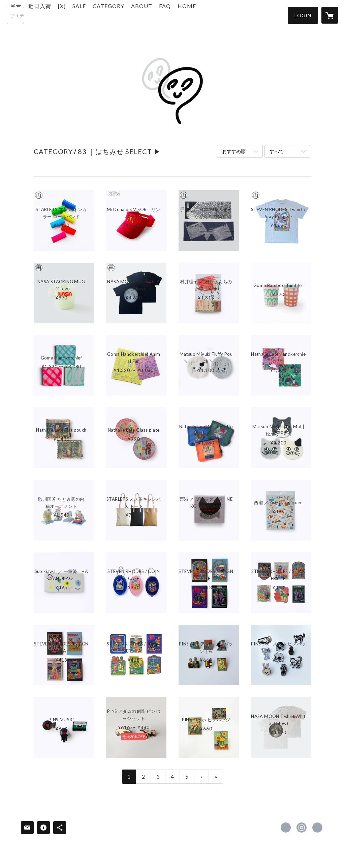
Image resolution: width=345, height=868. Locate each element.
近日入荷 (73, 15)
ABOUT (175, 15)
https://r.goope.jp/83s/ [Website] (317, 828)
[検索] (15, 15)
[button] (303, 15)
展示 (50, 15)
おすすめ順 (234, 151)
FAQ (199, 15)
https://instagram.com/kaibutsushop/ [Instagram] (302, 828)
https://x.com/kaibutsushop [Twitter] (286, 828)
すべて (277, 151)
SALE (113, 15)
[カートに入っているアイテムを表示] (330, 15)
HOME (221, 15)
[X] (96, 15)
